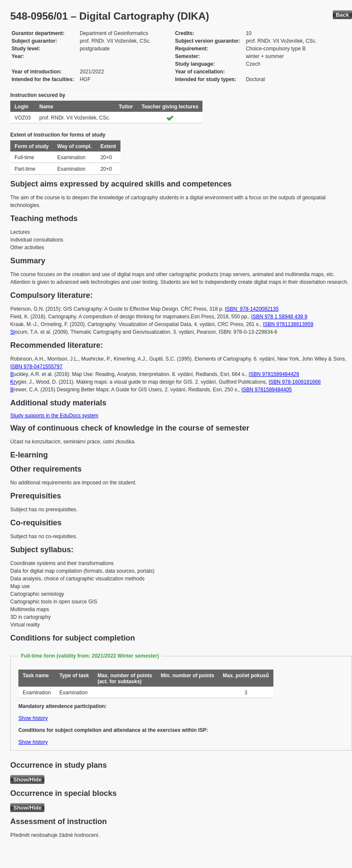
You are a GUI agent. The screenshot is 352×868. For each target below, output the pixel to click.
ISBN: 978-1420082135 (252, 309)
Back (342, 15)
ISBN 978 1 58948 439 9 (279, 317)
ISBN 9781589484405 (267, 390)
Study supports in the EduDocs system (54, 416)
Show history (33, 718)
